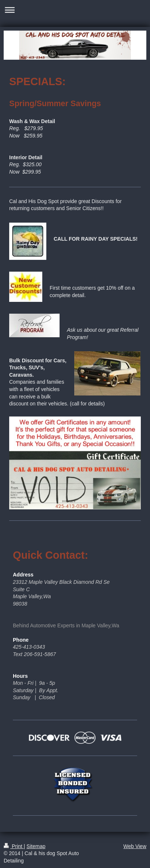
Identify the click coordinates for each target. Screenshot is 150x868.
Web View (135, 846)
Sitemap (36, 846)
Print (14, 846)
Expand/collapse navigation (75, 10)
